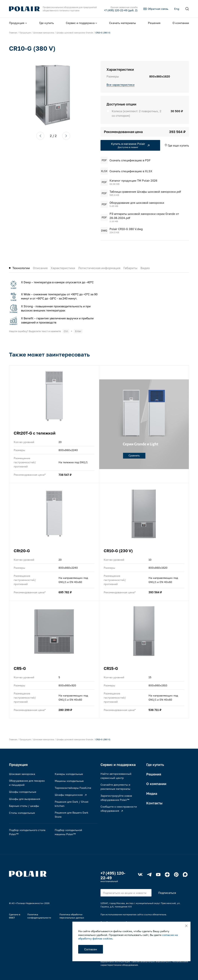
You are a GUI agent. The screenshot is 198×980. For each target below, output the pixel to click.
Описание (40, 268)
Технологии (21, 268)
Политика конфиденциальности (39, 916)
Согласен (91, 949)
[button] (40, 136)
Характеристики (63, 268)
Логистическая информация (99, 268)
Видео (145, 268)
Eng (177, 9)
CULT (12, 918)
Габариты (130, 268)
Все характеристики (120, 85)
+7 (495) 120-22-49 (113, 875)
